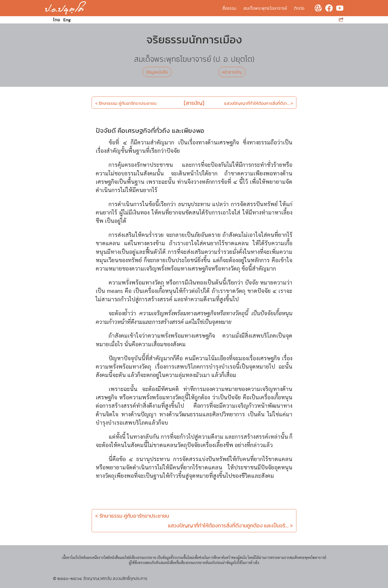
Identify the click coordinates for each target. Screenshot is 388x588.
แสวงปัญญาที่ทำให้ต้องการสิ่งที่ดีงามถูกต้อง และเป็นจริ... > (230, 525)
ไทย (57, 20)
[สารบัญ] (194, 103)
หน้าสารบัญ (232, 72)
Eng (67, 20)
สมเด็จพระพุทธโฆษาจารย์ (265, 8)
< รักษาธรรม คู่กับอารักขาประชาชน (126, 103)
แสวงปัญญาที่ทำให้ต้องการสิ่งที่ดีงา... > (259, 103)
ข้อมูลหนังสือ (157, 72)
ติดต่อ (299, 8)
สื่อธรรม (229, 8)
